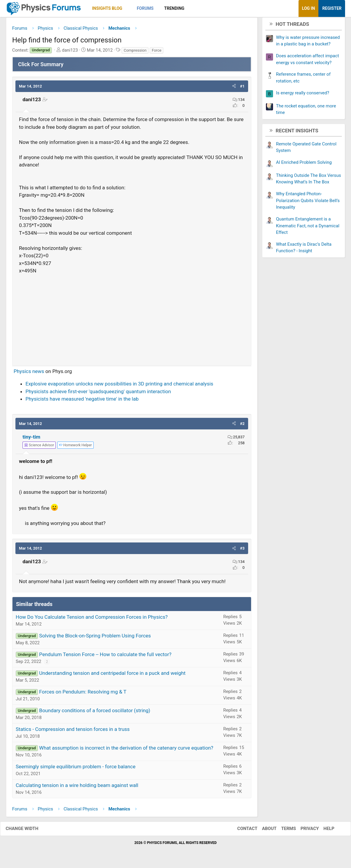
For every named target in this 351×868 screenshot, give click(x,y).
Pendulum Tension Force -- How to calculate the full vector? (105, 656)
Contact (241, 831)
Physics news (29, 373)
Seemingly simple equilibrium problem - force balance (76, 769)
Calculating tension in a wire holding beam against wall (77, 787)
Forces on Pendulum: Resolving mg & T (83, 694)
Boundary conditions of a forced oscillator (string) (95, 713)
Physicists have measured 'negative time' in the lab (82, 401)
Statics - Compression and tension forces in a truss (73, 731)
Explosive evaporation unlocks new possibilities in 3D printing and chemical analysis (119, 386)
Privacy (304, 831)
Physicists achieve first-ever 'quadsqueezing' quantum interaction (98, 393)
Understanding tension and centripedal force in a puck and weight (112, 675)
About (263, 831)
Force (157, 52)
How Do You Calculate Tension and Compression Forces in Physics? (92, 619)
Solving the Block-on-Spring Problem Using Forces (95, 638)
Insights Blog (107, 8)
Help (323, 831)
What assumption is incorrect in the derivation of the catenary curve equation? (126, 750)
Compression (135, 52)
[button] (127, 8)
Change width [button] (28, 831)
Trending (174, 8)
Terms (283, 831)
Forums (145, 8)
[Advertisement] (132, 320)
